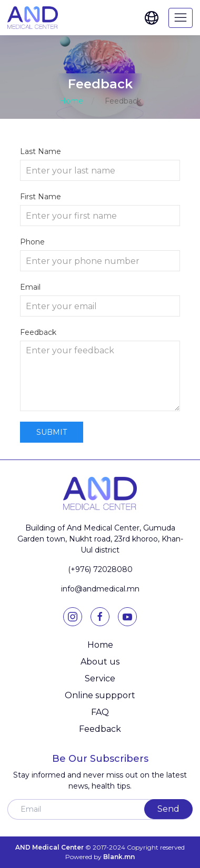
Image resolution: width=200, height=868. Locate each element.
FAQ (100, 712)
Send (168, 809)
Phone (32, 242)
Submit (52, 432)
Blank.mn (119, 857)
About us (100, 662)
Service (100, 678)
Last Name (41, 151)
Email (30, 287)
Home (71, 101)
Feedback (38, 332)
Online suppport (100, 695)
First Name (41, 197)
